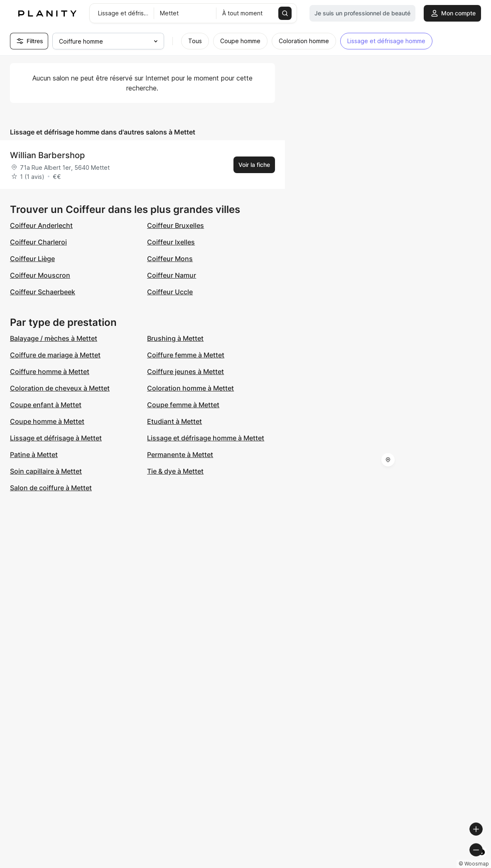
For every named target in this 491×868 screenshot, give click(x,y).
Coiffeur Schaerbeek (43, 292)
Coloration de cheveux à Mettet (60, 388)
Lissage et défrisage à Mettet (56, 438)
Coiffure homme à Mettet (50, 372)
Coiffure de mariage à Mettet (55, 355)
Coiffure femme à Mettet (186, 355)
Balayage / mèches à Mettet (54, 338)
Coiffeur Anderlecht (41, 225)
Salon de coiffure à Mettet (51, 488)
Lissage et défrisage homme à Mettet (206, 438)
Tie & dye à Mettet (175, 471)
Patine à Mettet (34, 455)
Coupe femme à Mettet (183, 405)
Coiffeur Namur (172, 275)
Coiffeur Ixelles (171, 242)
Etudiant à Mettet (174, 421)
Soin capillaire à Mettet (46, 471)
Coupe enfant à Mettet (46, 405)
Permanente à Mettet (180, 455)
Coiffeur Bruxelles (176, 225)
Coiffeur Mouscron (40, 275)
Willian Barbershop (47, 155)
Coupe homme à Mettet (47, 421)
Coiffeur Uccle (170, 292)
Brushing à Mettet (175, 338)
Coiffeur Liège (32, 259)
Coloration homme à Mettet (190, 388)
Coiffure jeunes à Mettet (185, 372)
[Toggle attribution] (482, 861)
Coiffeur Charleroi (38, 242)
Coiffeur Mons (170, 259)
